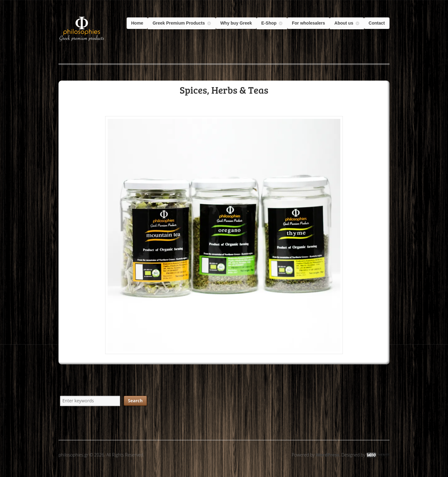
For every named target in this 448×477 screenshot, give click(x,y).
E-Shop (269, 23)
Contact (377, 23)
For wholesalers (308, 23)
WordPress (327, 455)
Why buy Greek (236, 23)
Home (137, 23)
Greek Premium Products (179, 23)
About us (344, 23)
